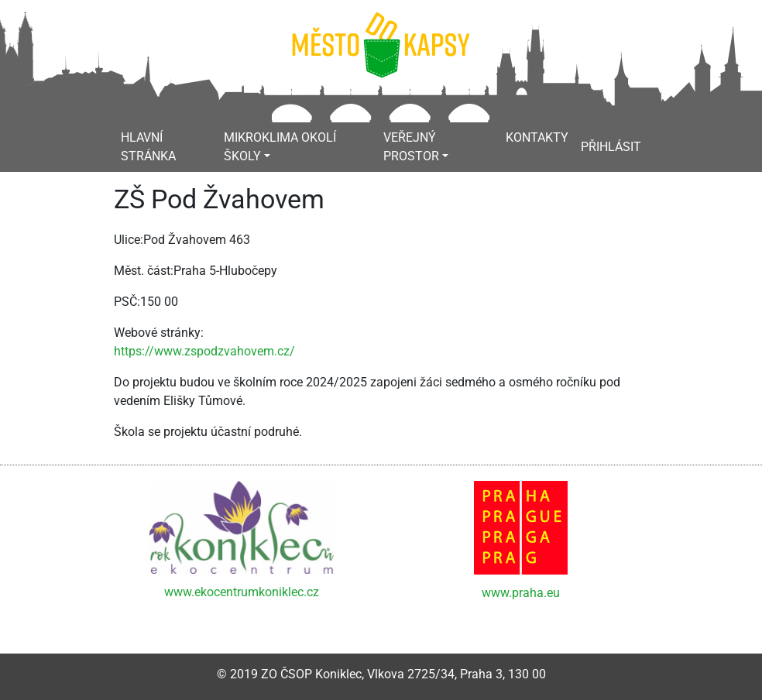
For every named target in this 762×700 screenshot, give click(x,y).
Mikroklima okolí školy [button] (280, 147)
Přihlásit (611, 147)
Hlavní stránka (148, 147)
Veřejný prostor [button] (411, 147)
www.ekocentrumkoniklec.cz (242, 592)
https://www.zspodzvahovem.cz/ (204, 351)
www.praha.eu (521, 593)
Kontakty (537, 137)
